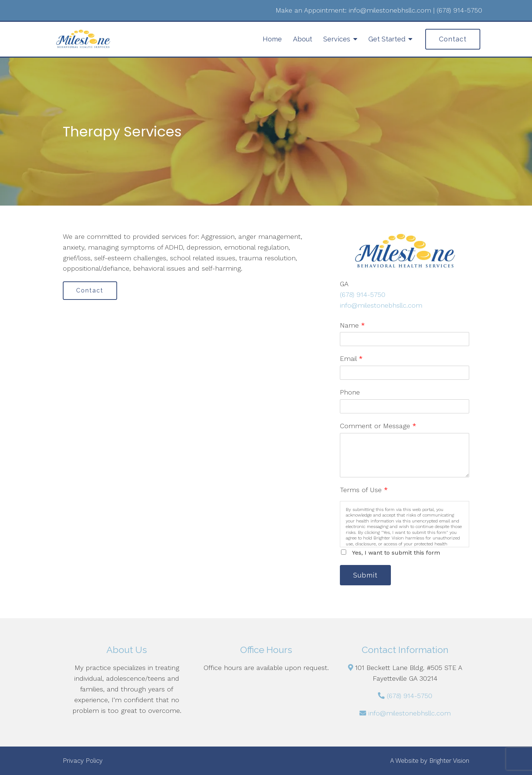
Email (351, 358)
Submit (366, 575)
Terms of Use (364, 490)
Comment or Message (378, 426)
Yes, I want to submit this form (396, 553)
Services (337, 39)
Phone (350, 392)
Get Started (387, 39)
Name (352, 325)
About (303, 39)
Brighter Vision (449, 761)
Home (272, 39)
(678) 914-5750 (363, 295)
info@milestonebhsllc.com (381, 305)
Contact (453, 39)
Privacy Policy (83, 761)
